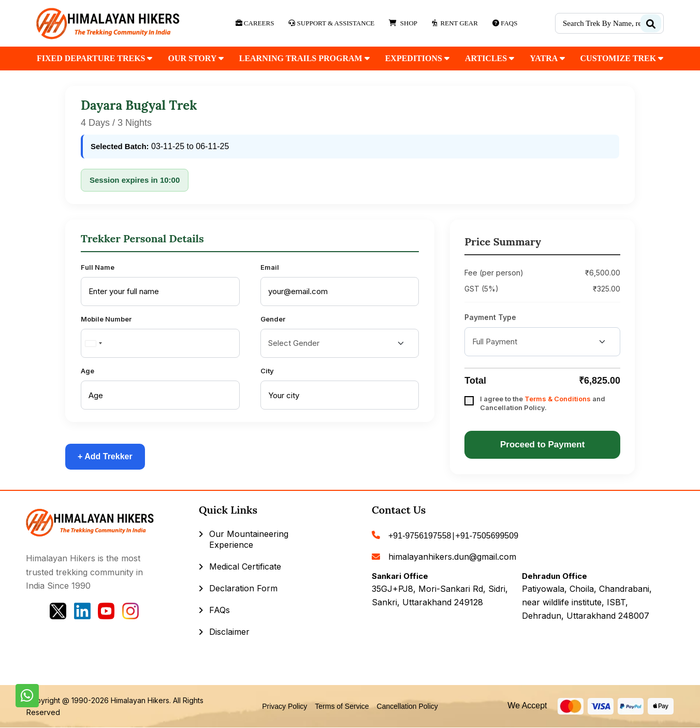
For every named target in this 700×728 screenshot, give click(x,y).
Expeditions (417, 58)
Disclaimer (229, 632)
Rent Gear (455, 23)
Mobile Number (106, 319)
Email (270, 267)
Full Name (98, 267)
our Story (195, 58)
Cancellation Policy (407, 706)
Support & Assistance (331, 23)
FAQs (220, 610)
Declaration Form (243, 588)
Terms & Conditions (558, 399)
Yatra (547, 58)
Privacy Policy (285, 706)
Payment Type (490, 317)
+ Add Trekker (105, 456)
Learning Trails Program (304, 58)
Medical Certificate (245, 566)
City (267, 371)
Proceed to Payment (542, 445)
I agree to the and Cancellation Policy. (543, 403)
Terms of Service (342, 706)
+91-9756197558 (420, 536)
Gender (273, 319)
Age (87, 371)
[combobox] (93, 343)
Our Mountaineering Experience (249, 539)
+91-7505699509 (487, 536)
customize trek (622, 58)
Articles (490, 58)
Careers (255, 23)
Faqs (505, 23)
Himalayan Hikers (140, 700)
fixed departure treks (95, 58)
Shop (403, 23)
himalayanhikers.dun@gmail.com (452, 557)
